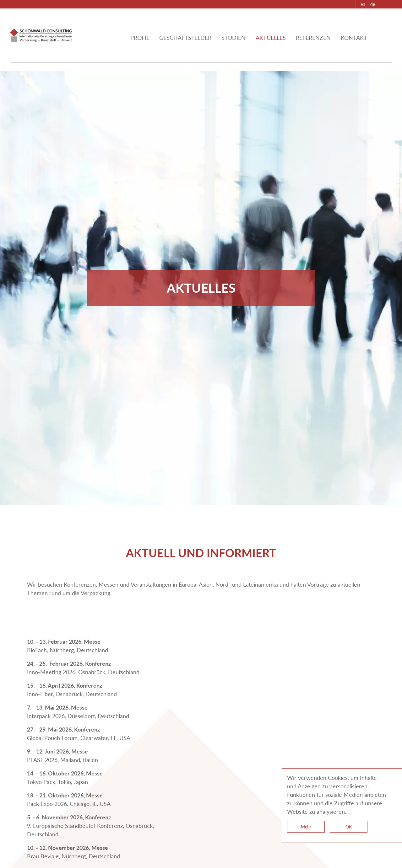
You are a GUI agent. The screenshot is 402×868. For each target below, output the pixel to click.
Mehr (306, 827)
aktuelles (271, 45)
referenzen (313, 45)
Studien (234, 45)
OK (349, 827)
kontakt (354, 45)
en (363, 4)
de (373, 4)
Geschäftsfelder (185, 45)
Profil (140, 45)
